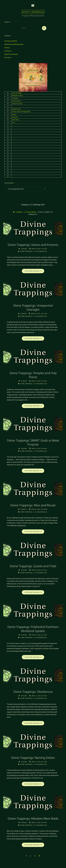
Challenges (19, 212)
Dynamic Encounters (17, 104)
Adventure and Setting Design (14, 44)
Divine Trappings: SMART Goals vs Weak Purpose (33, 442)
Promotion (8, 51)
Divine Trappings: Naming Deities (33, 758)
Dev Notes (8, 58)
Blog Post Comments (11, 54)
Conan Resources (16, 101)
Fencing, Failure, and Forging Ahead (21, 112)
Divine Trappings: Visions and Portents (33, 245)
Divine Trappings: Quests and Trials (33, 566)
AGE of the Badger (17, 93)
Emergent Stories (16, 109)
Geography (15, 117)
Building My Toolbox (17, 96)
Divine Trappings (26, 251)
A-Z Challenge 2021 (40, 251)
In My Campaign (33, 12)
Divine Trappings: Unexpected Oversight (33, 308)
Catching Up (15, 98)
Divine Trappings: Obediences (33, 692)
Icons (13, 122)
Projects (7, 48)
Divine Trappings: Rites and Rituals (33, 505)
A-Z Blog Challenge (30, 212)
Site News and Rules (11, 41)
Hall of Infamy (15, 120)
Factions (14, 114)
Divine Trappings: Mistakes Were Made (33, 819)
